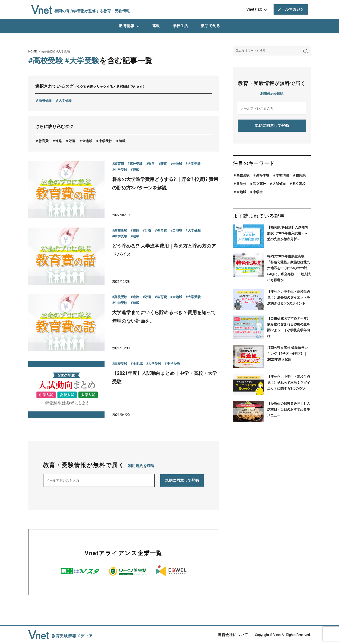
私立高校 (259, 184)
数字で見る (210, 26)
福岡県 (301, 175)
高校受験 (45, 100)
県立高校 (299, 184)
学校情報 (282, 175)
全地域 (87, 141)
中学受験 (105, 141)
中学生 (258, 192)
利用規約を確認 (141, 466)
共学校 (241, 184)
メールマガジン (291, 9)
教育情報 (127, 26)
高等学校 (263, 175)
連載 (156, 26)
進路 (59, 141)
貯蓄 (72, 141)
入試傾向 (279, 184)
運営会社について (233, 635)
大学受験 (65, 100)
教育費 (44, 141)
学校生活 (180, 26)
